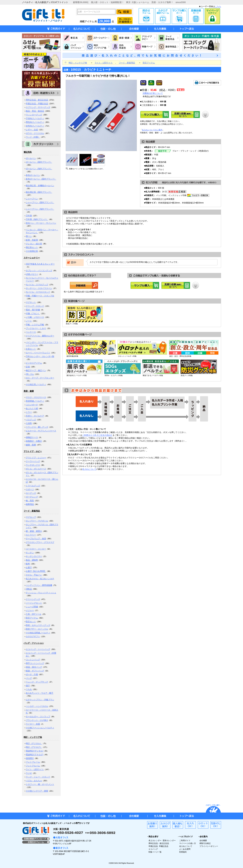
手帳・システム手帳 (35, 325)
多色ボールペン (33, 175)
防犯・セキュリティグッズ (38, 625)
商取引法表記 (205, 843)
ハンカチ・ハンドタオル (37, 706)
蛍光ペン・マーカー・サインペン (41, 223)
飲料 (28, 564)
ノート (29, 321)
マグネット (31, 302)
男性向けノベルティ (35, 122)
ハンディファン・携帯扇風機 (39, 585)
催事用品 (30, 504)
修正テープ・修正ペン (36, 370)
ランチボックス (33, 465)
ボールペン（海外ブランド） (39, 169)
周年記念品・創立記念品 (37, 100)
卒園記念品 (164, 846)
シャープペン (32, 199)
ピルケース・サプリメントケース (41, 431)
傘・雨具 (30, 501)
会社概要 (203, 840)
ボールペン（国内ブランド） (39, 162)
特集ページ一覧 (155, 852)
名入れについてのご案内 (152, 130)
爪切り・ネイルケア (35, 416)
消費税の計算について (153, 93)
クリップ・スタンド (35, 306)
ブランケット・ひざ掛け (37, 720)
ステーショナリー (32, 258)
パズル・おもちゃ (34, 781)
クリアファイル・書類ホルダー (40, 336)
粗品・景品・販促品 (35, 111)
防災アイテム (32, 618)
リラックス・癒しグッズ (37, 427)
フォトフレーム (33, 762)
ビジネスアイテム (34, 363)
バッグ (29, 678)
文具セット (31, 349)
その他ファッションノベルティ (40, 728)
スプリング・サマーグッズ (38, 107)
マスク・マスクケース (36, 397)
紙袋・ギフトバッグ (35, 671)
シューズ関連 (32, 607)
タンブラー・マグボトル (37, 521)
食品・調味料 (32, 560)
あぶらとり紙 (32, 408)
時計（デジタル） (34, 743)
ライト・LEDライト (35, 769)
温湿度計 (30, 758)
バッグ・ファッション (34, 643)
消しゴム (30, 374)
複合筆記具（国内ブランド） (39, 192)
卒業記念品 (153, 846)
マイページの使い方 (188, 843)
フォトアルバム (33, 766)
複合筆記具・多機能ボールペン (40, 186)
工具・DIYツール (34, 614)
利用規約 (183, 852)
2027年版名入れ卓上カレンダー (40, 264)
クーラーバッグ (33, 461)
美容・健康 (29, 391)
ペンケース (31, 332)
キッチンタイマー (34, 556)
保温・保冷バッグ (34, 667)
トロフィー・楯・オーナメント (40, 784)
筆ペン (29, 236)
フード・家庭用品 (32, 511)
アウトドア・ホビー (33, 451)
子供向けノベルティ (35, 118)
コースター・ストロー (36, 549)
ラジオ (29, 773)
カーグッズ (31, 493)
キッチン (30, 553)
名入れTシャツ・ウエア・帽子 (40, 693)
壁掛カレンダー (169, 840)
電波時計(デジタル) (35, 751)
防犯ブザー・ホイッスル (37, 629)
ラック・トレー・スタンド (38, 777)
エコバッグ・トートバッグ (38, 649)
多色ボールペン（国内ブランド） (41, 179)
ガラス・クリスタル (35, 133)
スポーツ (30, 489)
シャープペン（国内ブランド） (40, 202)
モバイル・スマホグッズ (37, 285)
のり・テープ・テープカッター (40, 378)
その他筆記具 (32, 251)
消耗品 (29, 589)
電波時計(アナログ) (35, 755)
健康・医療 (31, 445)
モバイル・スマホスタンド (38, 292)
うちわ (29, 689)
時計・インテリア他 (33, 737)
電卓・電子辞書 (33, 310)
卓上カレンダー (155, 840)
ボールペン (31, 158)
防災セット (31, 622)
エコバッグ (153, 849)
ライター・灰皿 (33, 724)
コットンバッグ (33, 660)
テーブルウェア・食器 (36, 539)
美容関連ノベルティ (35, 401)
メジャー (30, 610)
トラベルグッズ (33, 486)
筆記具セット (32, 247)
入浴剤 (29, 423)
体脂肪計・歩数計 (34, 441)
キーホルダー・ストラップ (38, 717)
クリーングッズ (33, 599)
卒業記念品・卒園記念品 (37, 104)
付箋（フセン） (33, 314)
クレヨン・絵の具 (34, 244)
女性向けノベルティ (35, 126)
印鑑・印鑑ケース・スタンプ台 (40, 296)
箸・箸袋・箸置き (34, 531)
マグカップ (31, 517)
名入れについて (89, 469)
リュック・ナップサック (37, 682)
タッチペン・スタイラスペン (39, 288)
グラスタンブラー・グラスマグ (40, 542)
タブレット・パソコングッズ (39, 271)
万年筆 (29, 216)
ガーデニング (32, 497)
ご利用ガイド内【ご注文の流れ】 (97, 435)
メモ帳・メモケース (35, 317)
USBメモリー (32, 274)
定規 (28, 367)
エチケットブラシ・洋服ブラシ (40, 700)
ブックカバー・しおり (36, 328)
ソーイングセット (34, 603)
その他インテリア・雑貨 (37, 791)
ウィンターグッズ (34, 115)
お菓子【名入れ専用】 (36, 571)
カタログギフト (33, 636)
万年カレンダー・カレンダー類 (40, 356)
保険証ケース (32, 437)
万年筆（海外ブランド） (37, 219)
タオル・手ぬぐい (34, 575)
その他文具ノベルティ (36, 384)
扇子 (28, 686)
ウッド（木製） (33, 137)
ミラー (29, 412)
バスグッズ (31, 420)
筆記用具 (28, 152)
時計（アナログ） (34, 747)
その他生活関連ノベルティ (38, 633)
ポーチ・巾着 (32, 674)
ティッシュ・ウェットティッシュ (41, 593)
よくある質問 (185, 849)
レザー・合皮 (32, 130)
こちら (218, 6)
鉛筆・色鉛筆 (32, 240)
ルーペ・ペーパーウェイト (38, 353)
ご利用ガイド (185, 840)
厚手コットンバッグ (35, 663)
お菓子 (29, 568)
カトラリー (31, 535)
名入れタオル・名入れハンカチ (40, 579)
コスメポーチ (32, 405)
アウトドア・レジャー (36, 458)
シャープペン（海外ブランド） (40, 209)
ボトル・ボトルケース (36, 469)
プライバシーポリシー (209, 846)
